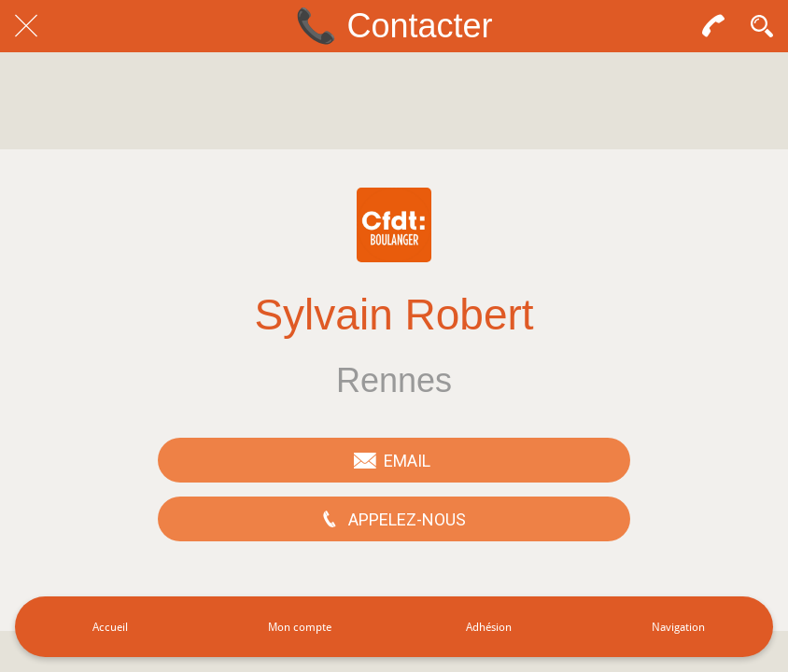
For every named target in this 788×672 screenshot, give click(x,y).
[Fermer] (26, 26)
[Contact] (713, 26)
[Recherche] (762, 26)
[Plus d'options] (678, 627)
